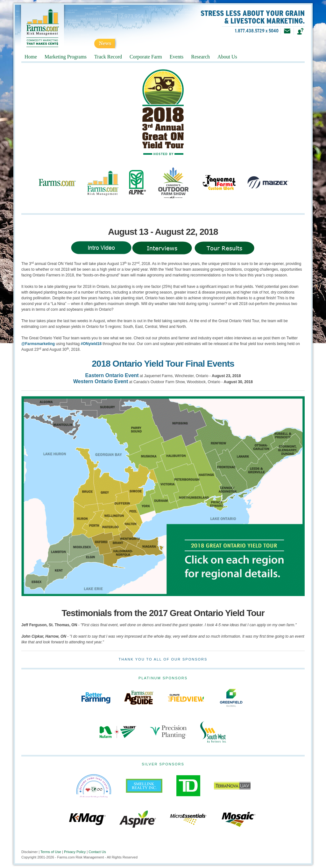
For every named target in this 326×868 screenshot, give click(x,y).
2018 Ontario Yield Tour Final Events (163, 364)
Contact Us (97, 852)
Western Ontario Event (101, 381)
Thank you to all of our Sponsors (163, 659)
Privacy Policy (75, 852)
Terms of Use (51, 852)
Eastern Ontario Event (112, 375)
